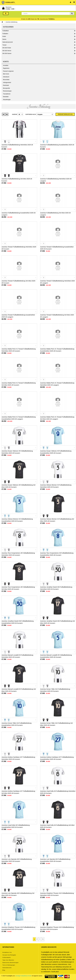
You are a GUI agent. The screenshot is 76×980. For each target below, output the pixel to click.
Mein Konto (6, 74)
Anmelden (6, 65)
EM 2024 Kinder (7, 48)
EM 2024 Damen (7, 53)
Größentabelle (7, 957)
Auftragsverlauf (7, 83)
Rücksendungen (7, 91)
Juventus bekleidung (11, 22)
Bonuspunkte (6, 88)
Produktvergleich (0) (65, 114)
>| (43, 939)
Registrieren (6, 68)
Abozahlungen (7, 100)
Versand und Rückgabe (9, 955)
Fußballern (5, 34)
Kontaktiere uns (7, 952)
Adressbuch (6, 77)
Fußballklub (6, 31)
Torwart (4, 45)
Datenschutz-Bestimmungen (10, 963)
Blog (4, 970)
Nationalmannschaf (8, 42)
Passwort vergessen (8, 71)
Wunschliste (6, 80)
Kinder (4, 36)
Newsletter (6, 97)
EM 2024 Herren (7, 51)
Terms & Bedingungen (9, 965)
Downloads (6, 85)
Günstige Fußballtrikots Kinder (24, 976)
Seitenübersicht (7, 968)
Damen (4, 39)
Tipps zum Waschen (8, 960)
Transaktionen (7, 94)
